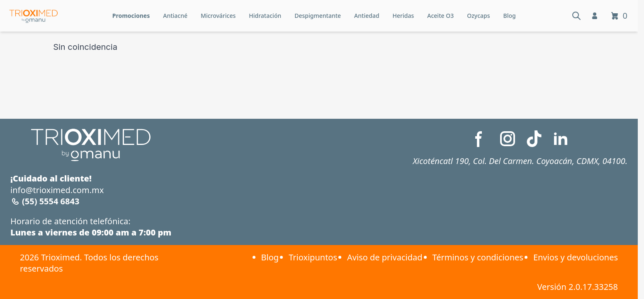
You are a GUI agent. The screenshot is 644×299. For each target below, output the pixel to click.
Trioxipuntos (313, 257)
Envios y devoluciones (576, 257)
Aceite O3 (440, 16)
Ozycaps (478, 16)
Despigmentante (318, 16)
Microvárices (218, 16)
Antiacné (175, 16)
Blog (510, 16)
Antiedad (367, 16)
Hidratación (265, 16)
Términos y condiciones (478, 257)
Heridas (403, 16)
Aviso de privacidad (385, 257)
